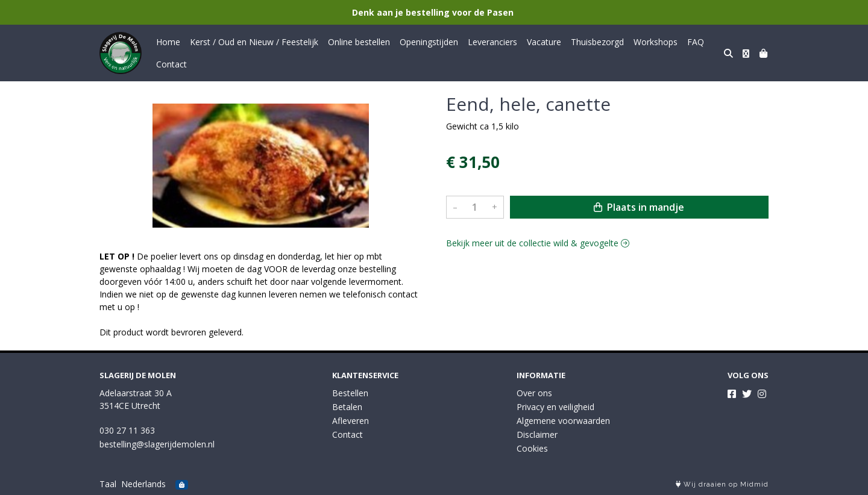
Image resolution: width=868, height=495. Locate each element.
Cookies (532, 448)
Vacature (544, 42)
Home (168, 42)
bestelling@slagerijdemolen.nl (157, 444)
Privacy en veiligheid (555, 407)
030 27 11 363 (127, 430)
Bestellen (350, 393)
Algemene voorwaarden (563, 421)
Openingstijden (429, 42)
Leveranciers (492, 42)
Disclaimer (537, 434)
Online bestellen (359, 42)
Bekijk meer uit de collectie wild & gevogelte (538, 243)
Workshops (656, 42)
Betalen (347, 407)
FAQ (696, 42)
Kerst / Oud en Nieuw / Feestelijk (254, 42)
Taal (108, 484)
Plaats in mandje (639, 207)
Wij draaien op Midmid (722, 484)
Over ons (534, 393)
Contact (171, 64)
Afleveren (351, 421)
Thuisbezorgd (597, 42)
